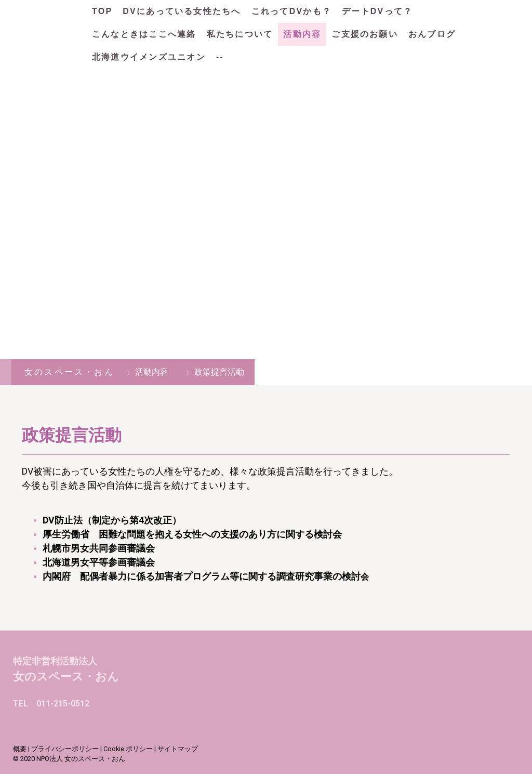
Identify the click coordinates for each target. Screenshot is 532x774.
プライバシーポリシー (65, 749)
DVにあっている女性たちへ (182, 11)
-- (220, 57)
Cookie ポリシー (128, 749)
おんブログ (432, 34)
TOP (102, 11)
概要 (20, 749)
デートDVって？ (377, 11)
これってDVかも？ (291, 11)
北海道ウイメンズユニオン (149, 57)
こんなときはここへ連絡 (144, 34)
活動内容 (302, 34)
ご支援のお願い (365, 34)
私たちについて (240, 34)
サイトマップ (178, 749)
